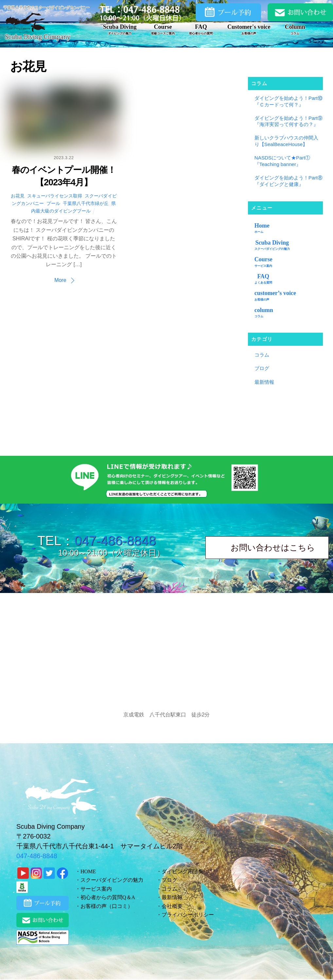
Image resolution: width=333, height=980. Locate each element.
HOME (88, 871)
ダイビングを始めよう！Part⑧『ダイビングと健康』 (289, 181)
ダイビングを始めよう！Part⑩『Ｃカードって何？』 (289, 101)
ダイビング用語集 (183, 871)
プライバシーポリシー (188, 915)
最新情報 (264, 382)
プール (53, 203)
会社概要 (172, 906)
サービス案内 (96, 889)
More (60, 280)
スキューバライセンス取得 (55, 196)
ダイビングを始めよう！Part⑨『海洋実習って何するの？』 (289, 121)
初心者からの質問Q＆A (108, 897)
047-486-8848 (115, 541)
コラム (262, 355)
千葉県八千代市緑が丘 (86, 203)
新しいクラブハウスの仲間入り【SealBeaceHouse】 (286, 141)
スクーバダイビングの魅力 (112, 880)
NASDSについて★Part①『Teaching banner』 (282, 161)
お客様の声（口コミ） (107, 906)
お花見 (18, 196)
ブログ (262, 368)
